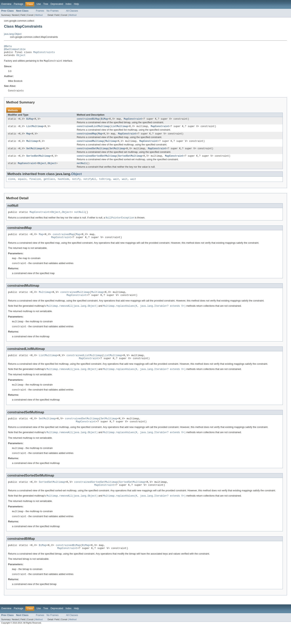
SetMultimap (34, 153)
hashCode (64, 185)
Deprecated (57, 4)
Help (76, 4)
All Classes (72, 11)
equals (22, 185)
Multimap (32, 146)
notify (76, 185)
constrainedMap (87, 138)
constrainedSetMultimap (92, 153)
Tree (46, 4)
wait (116, 185)
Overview (6, 4)
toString (105, 185)
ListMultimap (35, 130)
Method (39, 15)
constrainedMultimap (90, 146)
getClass (49, 185)
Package (19, 4)
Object (21, 57)
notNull (82, 169)
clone (12, 185)
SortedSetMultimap (38, 161)
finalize (35, 185)
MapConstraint (133, 122)
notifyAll (90, 185)
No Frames (53, 11)
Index (68, 4)
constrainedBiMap (88, 122)
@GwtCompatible (15, 50)
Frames (40, 11)
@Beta (8, 47)
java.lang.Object (13, 34)
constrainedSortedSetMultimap (97, 161)
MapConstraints (44, 54)
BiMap (30, 122)
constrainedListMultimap (93, 130)
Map (28, 138)
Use (39, 4)
